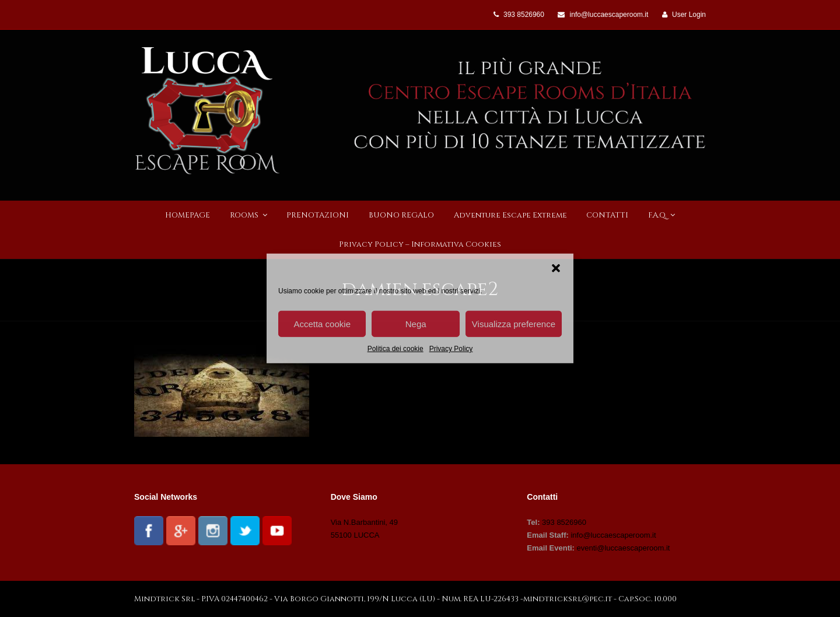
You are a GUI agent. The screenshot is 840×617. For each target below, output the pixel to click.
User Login (689, 15)
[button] (556, 268)
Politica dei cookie (395, 349)
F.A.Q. (661, 215)
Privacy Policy (451, 349)
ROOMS (249, 215)
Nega (416, 323)
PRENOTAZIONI (318, 215)
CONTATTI (607, 215)
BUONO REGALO (401, 215)
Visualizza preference (514, 323)
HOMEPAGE (188, 215)
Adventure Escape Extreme (510, 215)
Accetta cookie (322, 323)
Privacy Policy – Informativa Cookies (420, 244)
